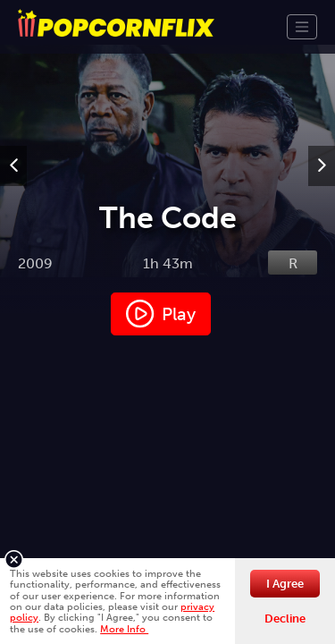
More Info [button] (124, 629)
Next (322, 183)
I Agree (285, 584)
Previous (13, 183)
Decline (285, 619)
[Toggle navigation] (302, 27)
